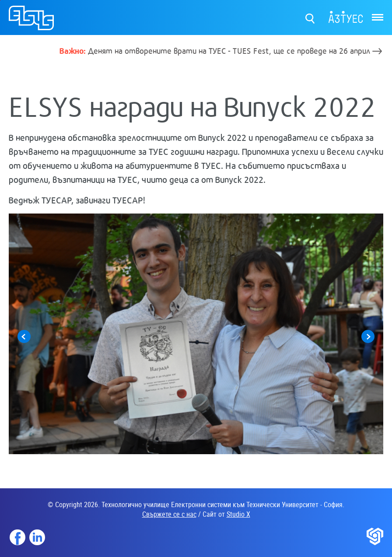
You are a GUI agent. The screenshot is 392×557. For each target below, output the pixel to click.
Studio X (238, 514)
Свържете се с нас (169, 514)
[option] (196, 334)
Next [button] (368, 336)
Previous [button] (24, 336)
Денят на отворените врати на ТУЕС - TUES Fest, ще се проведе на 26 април (215, 50)
